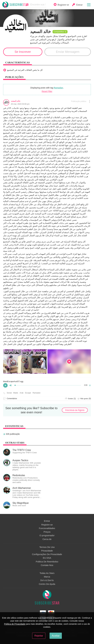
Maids (16, 393)
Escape (28, 393)
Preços (47, 532)
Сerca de (47, 539)
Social (9, 393)
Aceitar (56, 636)
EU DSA (47, 558)
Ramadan (58, 88)
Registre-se (47, 525)
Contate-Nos (47, 565)
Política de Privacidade (15, 624)
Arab (22, 393)
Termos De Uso (47, 547)
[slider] (48, 385)
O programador (47, 535)
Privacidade (47, 551)
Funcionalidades (47, 528)
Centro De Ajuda (47, 584)
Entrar (47, 521)
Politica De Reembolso (47, 562)
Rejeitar (39, 636)
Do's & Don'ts (47, 580)
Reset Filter (47, 91)
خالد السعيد (16, 101)
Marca (47, 577)
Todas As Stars (47, 573)
